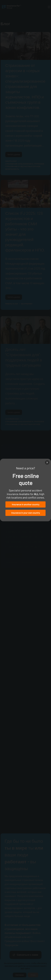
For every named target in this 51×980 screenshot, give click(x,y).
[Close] (47, 462)
